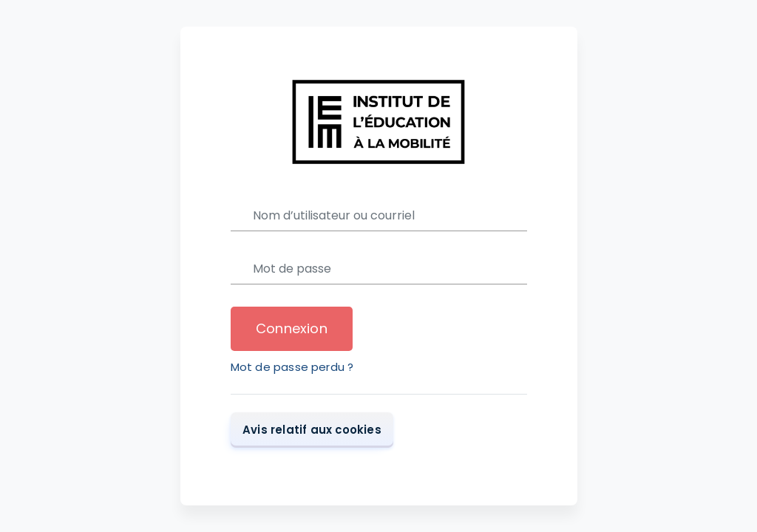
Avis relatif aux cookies (312, 429)
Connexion (292, 328)
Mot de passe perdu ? (292, 367)
